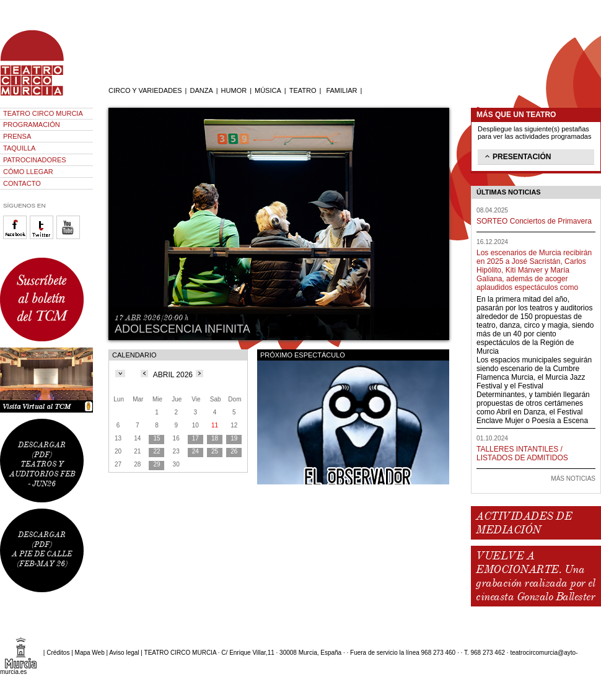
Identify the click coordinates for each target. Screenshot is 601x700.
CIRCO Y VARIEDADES (145, 90)
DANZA (201, 90)
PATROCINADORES (35, 160)
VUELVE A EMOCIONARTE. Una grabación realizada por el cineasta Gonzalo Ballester (535, 576)
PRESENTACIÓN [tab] (517, 156)
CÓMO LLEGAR (28, 172)
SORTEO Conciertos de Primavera (534, 221)
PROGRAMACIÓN (32, 125)
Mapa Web (90, 653)
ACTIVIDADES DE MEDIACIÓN (524, 523)
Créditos (58, 653)
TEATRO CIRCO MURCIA (43, 113)
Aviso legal (124, 653)
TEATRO (303, 90)
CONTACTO (22, 183)
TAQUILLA (19, 148)
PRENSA (17, 136)
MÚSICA (268, 90)
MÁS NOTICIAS (573, 479)
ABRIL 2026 (173, 375)
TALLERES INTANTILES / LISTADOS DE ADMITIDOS (522, 453)
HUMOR (234, 90)
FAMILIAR (341, 90)
